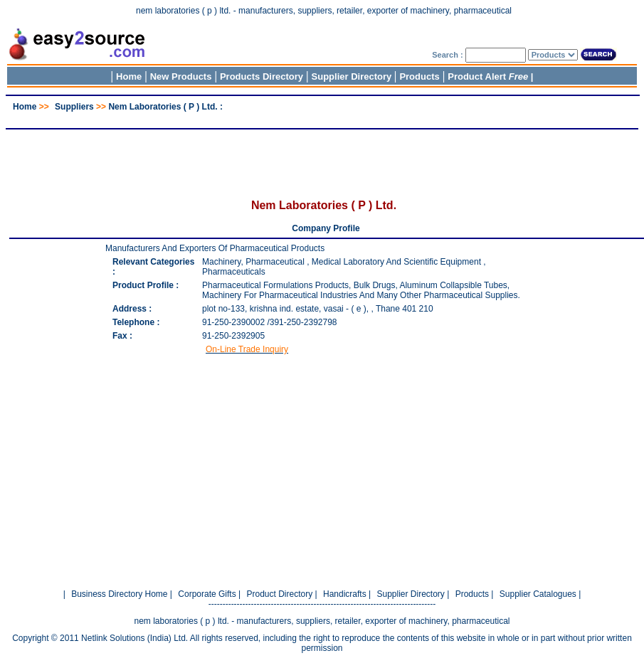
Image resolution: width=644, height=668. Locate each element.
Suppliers (74, 107)
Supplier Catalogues (538, 594)
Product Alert (488, 76)
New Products (181, 76)
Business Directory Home (119, 594)
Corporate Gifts (207, 594)
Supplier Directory (353, 76)
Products (419, 76)
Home (129, 76)
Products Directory (262, 76)
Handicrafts (345, 594)
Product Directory (279, 594)
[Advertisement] (322, 117)
